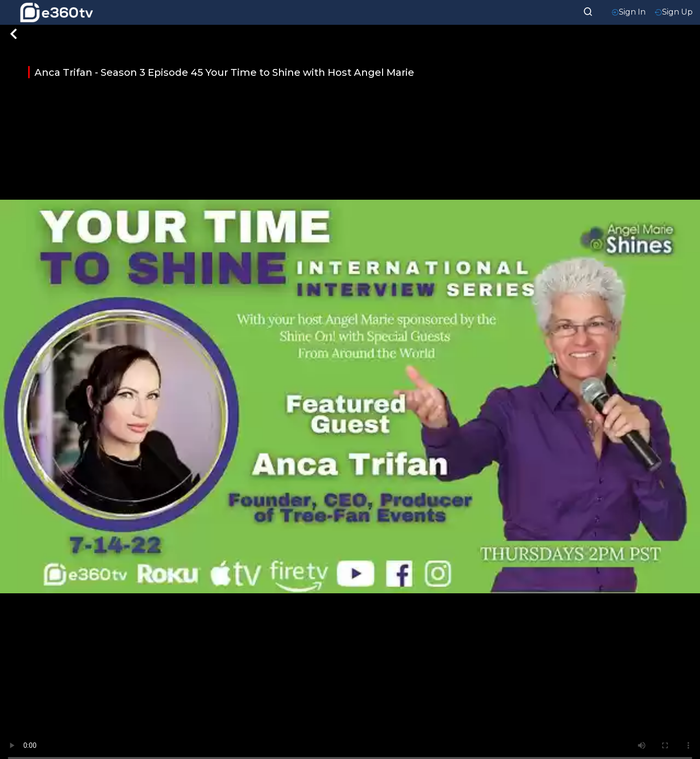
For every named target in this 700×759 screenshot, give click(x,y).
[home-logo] (56, 12)
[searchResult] (588, 11)
